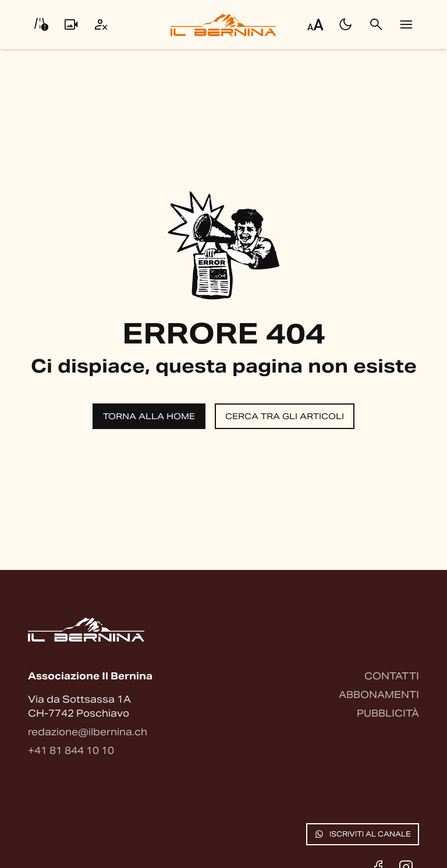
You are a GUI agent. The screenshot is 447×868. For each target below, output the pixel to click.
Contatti (392, 676)
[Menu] (406, 24)
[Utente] (101, 24)
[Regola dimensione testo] (315, 24)
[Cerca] (376, 24)
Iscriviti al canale (363, 834)
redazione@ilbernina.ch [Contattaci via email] (88, 732)
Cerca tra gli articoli (285, 416)
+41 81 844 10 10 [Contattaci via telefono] (71, 751)
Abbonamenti (379, 695)
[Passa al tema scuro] (346, 24)
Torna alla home (149, 416)
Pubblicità (388, 713)
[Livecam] (71, 24)
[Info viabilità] (41, 24)
